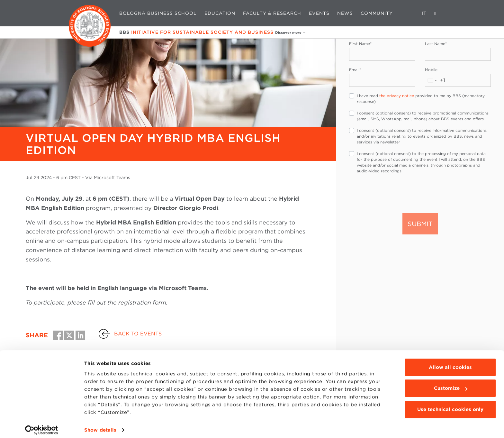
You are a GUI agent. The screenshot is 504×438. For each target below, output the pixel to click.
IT (424, 13)
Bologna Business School (158, 13)
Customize (451, 384)
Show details (100, 425)
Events (319, 13)
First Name (360, 44)
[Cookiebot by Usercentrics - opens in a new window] (42, 425)
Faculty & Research (272, 13)
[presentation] (398, 193)
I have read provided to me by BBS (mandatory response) (421, 99)
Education (220, 13)
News (345, 13)
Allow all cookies (450, 363)
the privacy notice (397, 96)
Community (377, 13)
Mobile (431, 70)
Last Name (436, 44)
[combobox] (435, 80)
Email (355, 70)
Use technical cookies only (450, 405)
